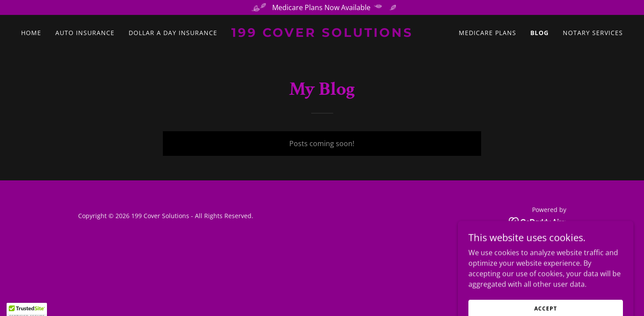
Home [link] (31, 33)
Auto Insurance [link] (85, 33)
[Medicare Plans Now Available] (322, 7)
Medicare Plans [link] (487, 33)
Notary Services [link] (593, 33)
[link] (322, 34)
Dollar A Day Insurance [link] (173, 33)
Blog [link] (540, 33)
